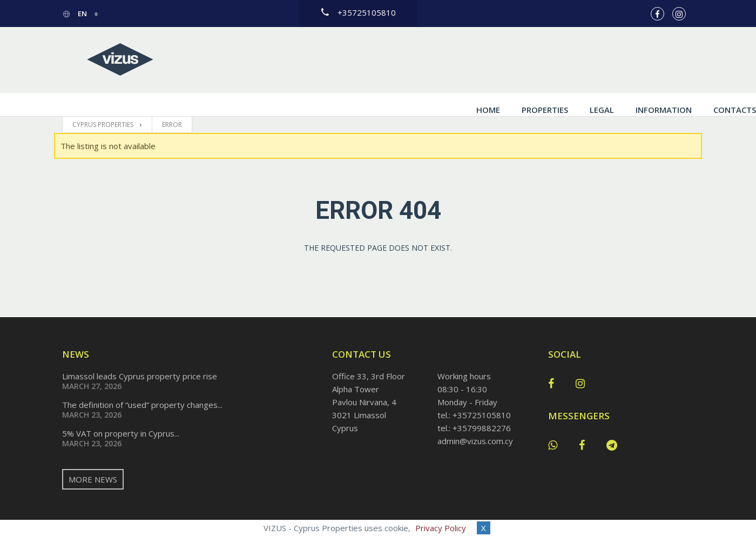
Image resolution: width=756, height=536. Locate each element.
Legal (540, 60)
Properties (483, 60)
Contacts (673, 60)
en (75, 14)
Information (602, 60)
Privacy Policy (441, 528)
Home (426, 60)
